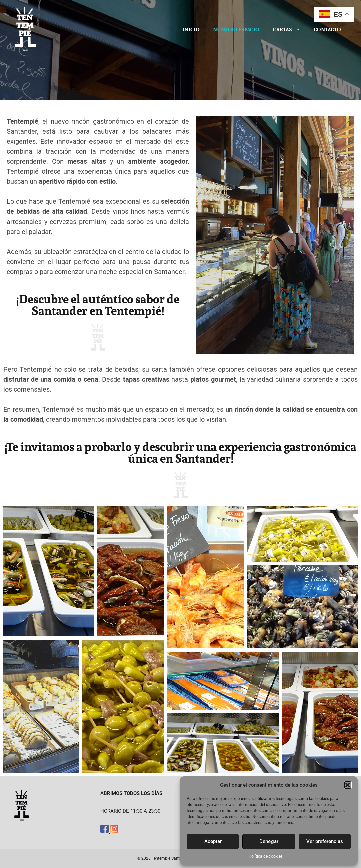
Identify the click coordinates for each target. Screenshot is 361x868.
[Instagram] (114, 831)
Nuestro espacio (236, 30)
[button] (348, 785)
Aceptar (213, 841)
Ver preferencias (325, 841)
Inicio (191, 30)
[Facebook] (105, 831)
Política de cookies (266, 856)
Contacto (327, 30)
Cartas (290, 30)
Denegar (269, 841)
